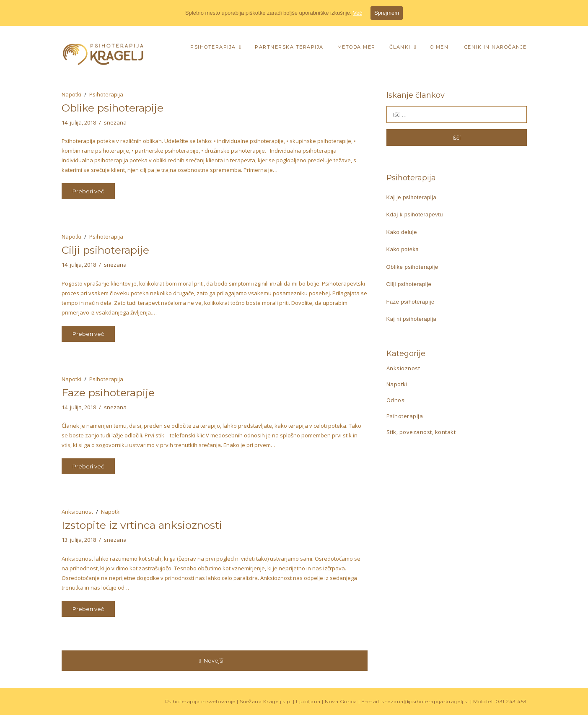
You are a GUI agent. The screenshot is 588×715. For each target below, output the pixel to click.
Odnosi (396, 400)
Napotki (71, 94)
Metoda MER (356, 47)
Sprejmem (387, 13)
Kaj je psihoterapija (412, 197)
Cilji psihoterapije (105, 250)
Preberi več (88, 191)
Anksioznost (77, 512)
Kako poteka (403, 249)
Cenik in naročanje (496, 47)
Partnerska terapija (289, 47)
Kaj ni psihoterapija (412, 319)
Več (357, 13)
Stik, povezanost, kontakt (421, 432)
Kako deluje (402, 232)
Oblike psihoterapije (113, 108)
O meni (440, 47)
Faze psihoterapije (108, 393)
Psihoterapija (213, 47)
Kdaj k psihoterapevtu (415, 214)
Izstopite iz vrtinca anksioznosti (142, 525)
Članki (400, 47)
